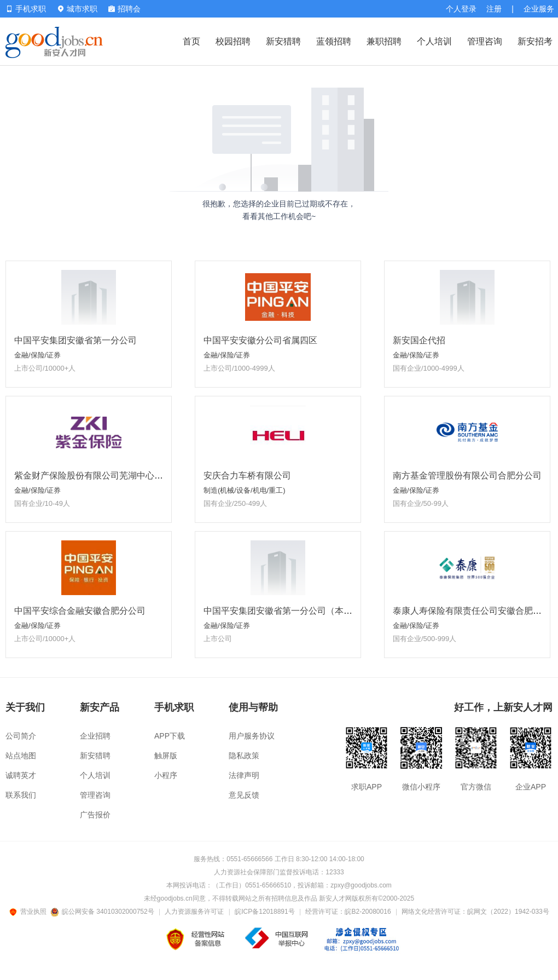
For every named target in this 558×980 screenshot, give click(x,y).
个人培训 (434, 41)
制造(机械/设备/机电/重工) (245, 490)
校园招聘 (233, 41)
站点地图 (21, 756)
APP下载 (170, 736)
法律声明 (244, 775)
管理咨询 (485, 41)
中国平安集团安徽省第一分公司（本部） (282, 611)
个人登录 (461, 9)
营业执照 (30, 912)
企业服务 (539, 9)
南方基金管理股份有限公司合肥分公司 (467, 475)
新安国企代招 (419, 340)
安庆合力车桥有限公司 (247, 475)
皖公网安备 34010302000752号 (103, 912)
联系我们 (21, 795)
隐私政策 (244, 756)
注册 (494, 9)
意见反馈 (244, 795)
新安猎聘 (283, 41)
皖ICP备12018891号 (265, 912)
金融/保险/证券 (37, 355)
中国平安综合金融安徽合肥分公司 (80, 611)
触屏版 (166, 756)
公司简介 (21, 736)
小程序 (166, 775)
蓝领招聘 (334, 41)
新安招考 (535, 41)
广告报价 (95, 815)
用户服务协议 (252, 736)
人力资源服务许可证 (194, 912)
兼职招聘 (384, 41)
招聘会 (124, 9)
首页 (191, 41)
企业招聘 (95, 736)
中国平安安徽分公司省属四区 (260, 340)
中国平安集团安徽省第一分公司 (75, 340)
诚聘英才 (21, 775)
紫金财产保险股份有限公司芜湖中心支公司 (97, 475)
